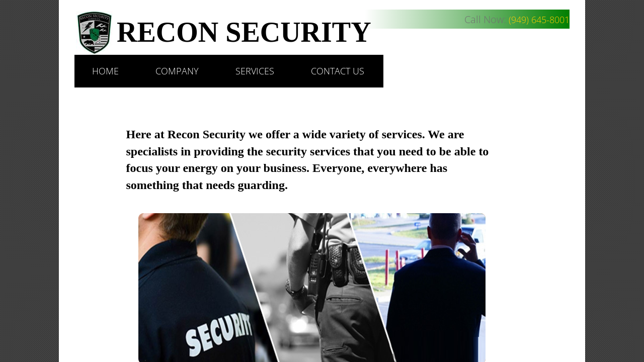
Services (255, 71)
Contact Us (338, 71)
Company (177, 71)
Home (105, 71)
